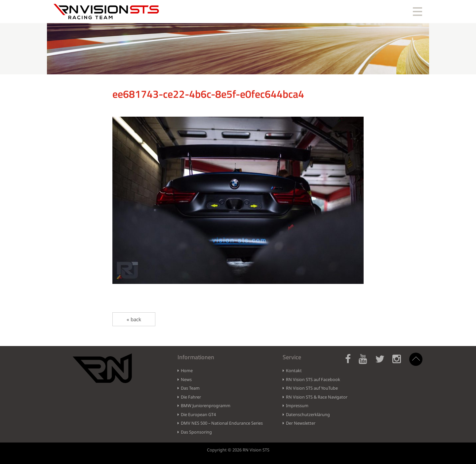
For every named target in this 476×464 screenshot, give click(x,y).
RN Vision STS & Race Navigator (317, 397)
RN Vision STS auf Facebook (313, 379)
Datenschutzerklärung (308, 414)
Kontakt (294, 370)
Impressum (297, 406)
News (186, 379)
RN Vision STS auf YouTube (312, 388)
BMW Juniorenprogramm (206, 406)
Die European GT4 (198, 414)
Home (187, 370)
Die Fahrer (191, 397)
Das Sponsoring (196, 432)
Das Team (190, 388)
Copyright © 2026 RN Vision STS (238, 450)
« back (134, 319)
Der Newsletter (301, 423)
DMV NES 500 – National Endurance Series (222, 423)
